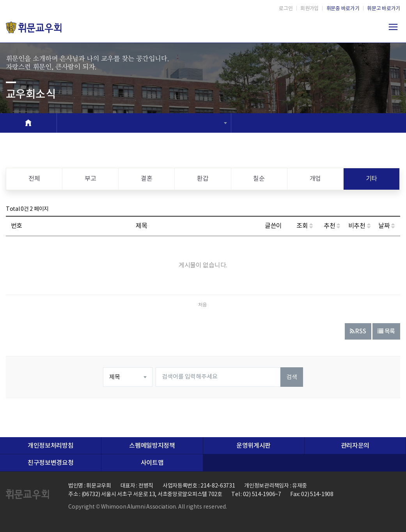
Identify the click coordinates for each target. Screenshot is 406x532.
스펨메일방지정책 (152, 446)
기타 (371, 179)
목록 (386, 332)
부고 (90, 179)
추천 (332, 226)
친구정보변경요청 (51, 463)
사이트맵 (152, 463)
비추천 (359, 226)
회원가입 (309, 9)
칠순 (259, 179)
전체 (34, 179)
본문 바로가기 (0, 0)
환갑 (203, 179)
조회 (305, 226)
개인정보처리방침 (51, 446)
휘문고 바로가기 (384, 9)
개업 (315, 179)
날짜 (386, 226)
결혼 (146, 179)
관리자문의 (355, 446)
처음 (202, 305)
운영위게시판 (254, 446)
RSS (358, 332)
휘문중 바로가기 (343, 9)
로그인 (286, 9)
